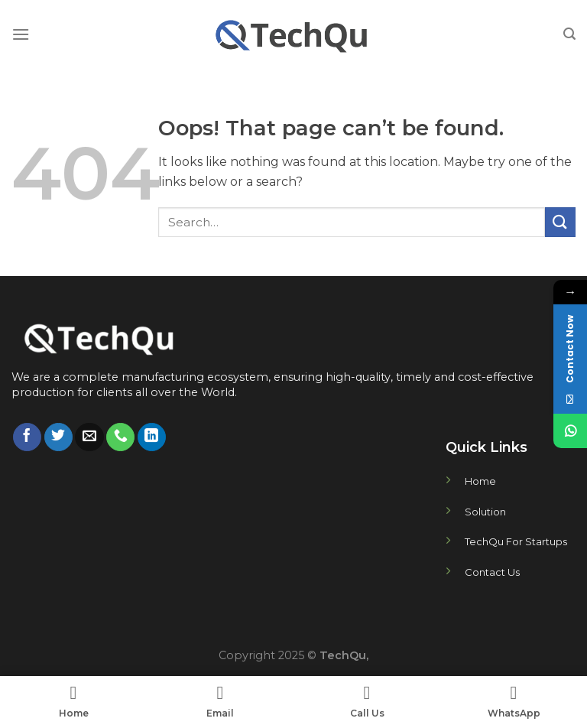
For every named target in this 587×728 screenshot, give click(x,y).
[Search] (569, 34)
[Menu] (21, 34)
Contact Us (492, 572)
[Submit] (560, 222)
